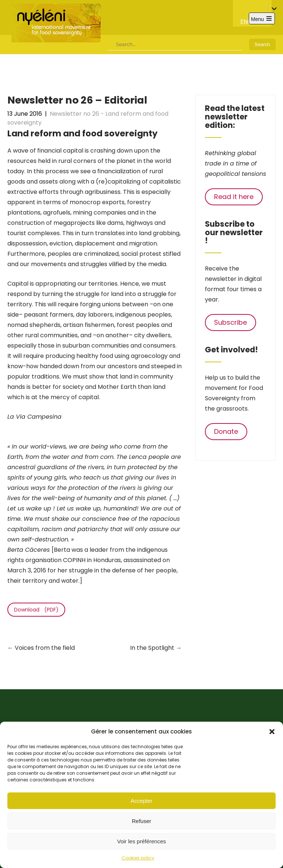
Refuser (142, 821)
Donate (226, 431)
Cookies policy (138, 858)
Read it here (234, 197)
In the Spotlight (156, 648)
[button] (272, 732)
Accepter (141, 801)
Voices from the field (41, 648)
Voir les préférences (142, 841)
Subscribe (230, 322)
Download (27, 610)
